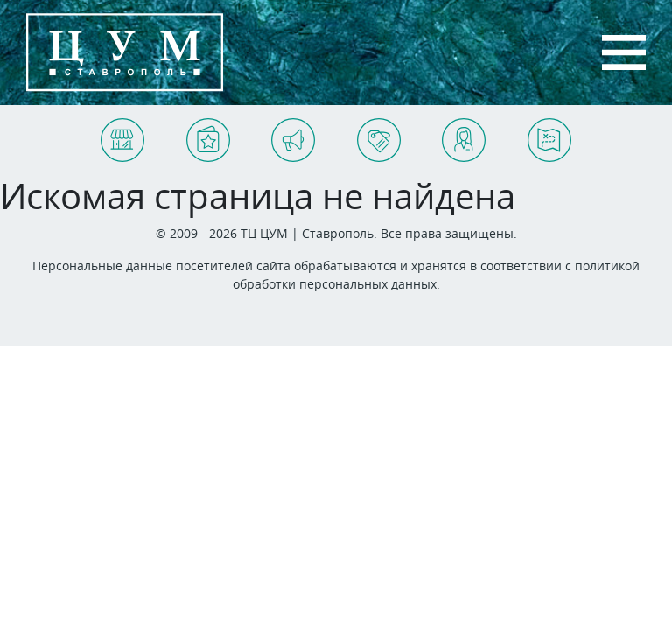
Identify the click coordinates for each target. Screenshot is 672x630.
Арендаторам (361, 133)
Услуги (188, 133)
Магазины (103, 133)
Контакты (444, 133)
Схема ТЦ (531, 133)
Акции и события (276, 133)
